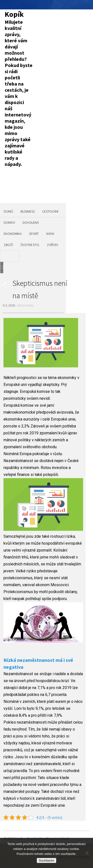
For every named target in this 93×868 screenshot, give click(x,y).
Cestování (50, 211)
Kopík (14, 14)
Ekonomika (13, 234)
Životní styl (30, 245)
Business (28, 211)
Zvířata (52, 245)
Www (50, 234)
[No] (87, 853)
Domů (8, 211)
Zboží (8, 245)
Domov (9, 223)
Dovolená (31, 223)
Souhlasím (46, 860)
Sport (34, 234)
